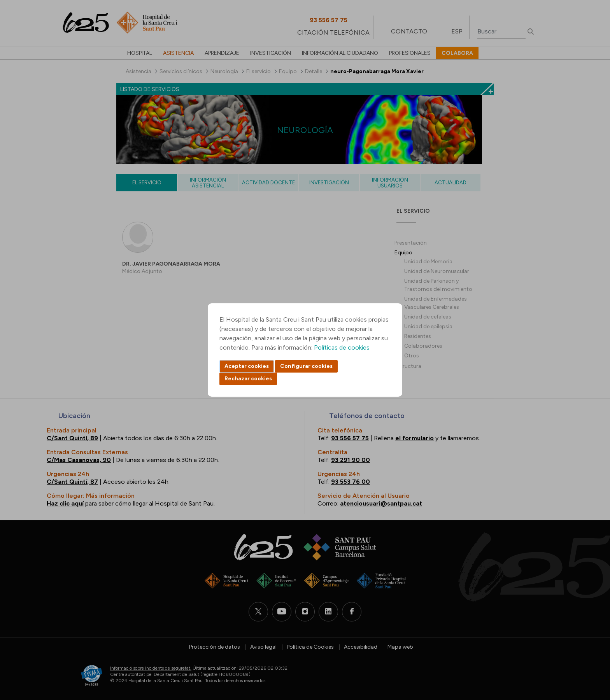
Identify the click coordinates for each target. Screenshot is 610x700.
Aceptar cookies (247, 366)
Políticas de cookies (342, 347)
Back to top (591, 651)
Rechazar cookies (248, 379)
